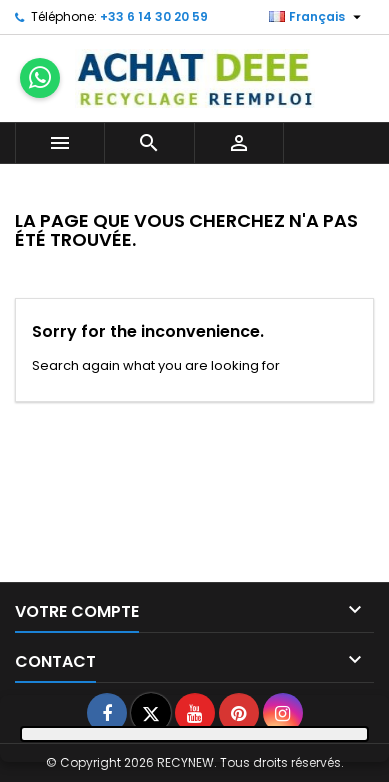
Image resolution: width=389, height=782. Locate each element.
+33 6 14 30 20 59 (154, 16)
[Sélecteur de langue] (317, 17)
